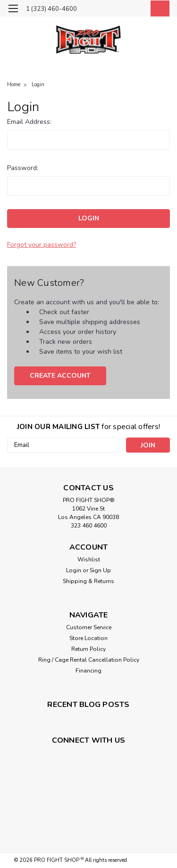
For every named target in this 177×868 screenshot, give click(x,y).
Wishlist (89, 560)
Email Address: (29, 122)
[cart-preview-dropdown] (158, 8)
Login (38, 85)
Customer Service (89, 627)
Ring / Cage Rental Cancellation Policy (89, 660)
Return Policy (88, 649)
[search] (119, 10)
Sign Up (100, 570)
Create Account (60, 376)
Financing (88, 671)
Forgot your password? (42, 245)
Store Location (88, 638)
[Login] (138, 10)
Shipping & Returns (88, 581)
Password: (23, 168)
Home (14, 85)
